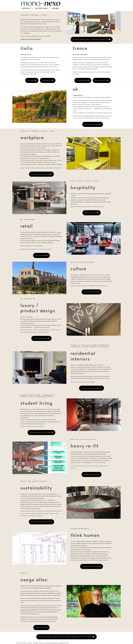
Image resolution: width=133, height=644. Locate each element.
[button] (92, 39)
